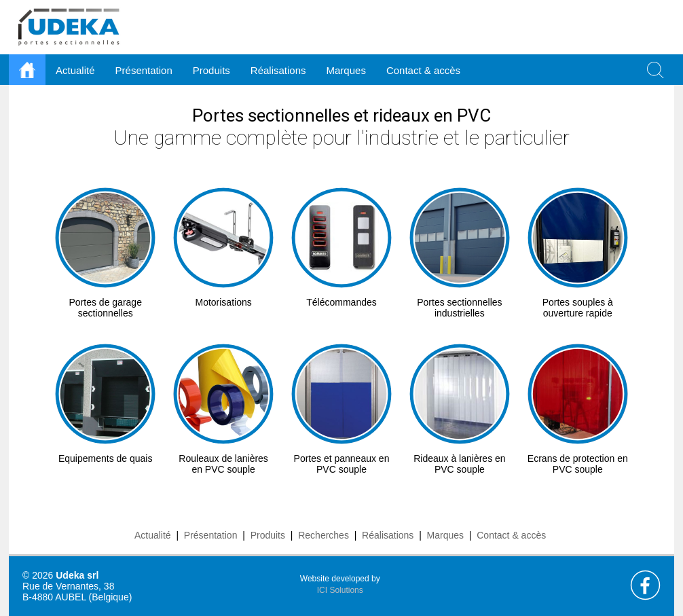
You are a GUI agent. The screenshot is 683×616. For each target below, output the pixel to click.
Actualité (153, 535)
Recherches (324, 535)
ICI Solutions (340, 590)
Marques (445, 535)
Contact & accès (423, 70)
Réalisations (388, 535)
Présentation (211, 535)
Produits (268, 535)
